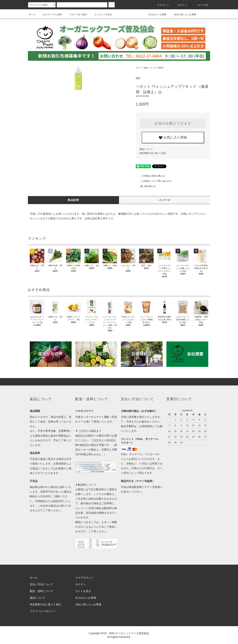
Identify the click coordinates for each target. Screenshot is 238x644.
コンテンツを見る (101, 14)
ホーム (32, 14)
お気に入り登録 (173, 138)
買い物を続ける (146, 186)
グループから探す (76, 14)
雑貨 (146, 68)
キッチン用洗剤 (157, 68)
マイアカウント (84, 578)
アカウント (161, 5)
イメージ (165, 200)
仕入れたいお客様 (155, 14)
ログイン (180, 5)
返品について (146, 149)
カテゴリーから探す (50, 14)
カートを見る (83, 591)
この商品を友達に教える (150, 176)
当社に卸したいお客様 (182, 14)
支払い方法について (41, 584)
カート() (201, 5)
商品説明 (73, 200)
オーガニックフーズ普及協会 (132, 633)
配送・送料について (41, 591)
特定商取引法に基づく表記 (153, 153)
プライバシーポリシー (43, 611)
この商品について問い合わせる (154, 181)
